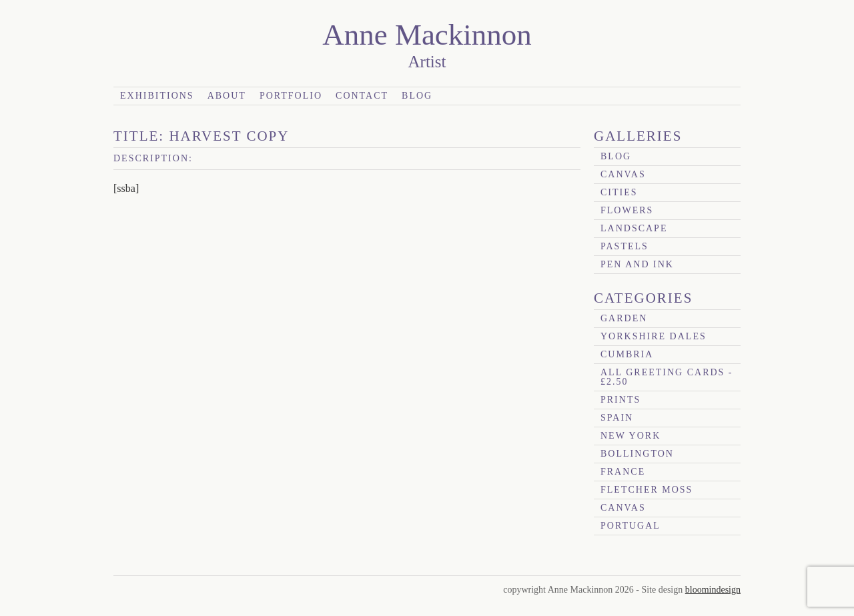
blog (616, 156)
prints (620, 400)
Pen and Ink (637, 264)
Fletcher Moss (647, 490)
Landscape (634, 228)
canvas (623, 174)
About (227, 96)
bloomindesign (713, 590)
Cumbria (627, 354)
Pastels (624, 246)
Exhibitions (157, 96)
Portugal (630, 526)
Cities (619, 192)
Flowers (627, 210)
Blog (417, 96)
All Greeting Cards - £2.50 (667, 377)
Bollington (637, 454)
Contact (362, 96)
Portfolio (291, 96)
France (623, 472)
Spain (617, 418)
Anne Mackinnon (427, 35)
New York (630, 436)
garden (624, 318)
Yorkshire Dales (654, 336)
